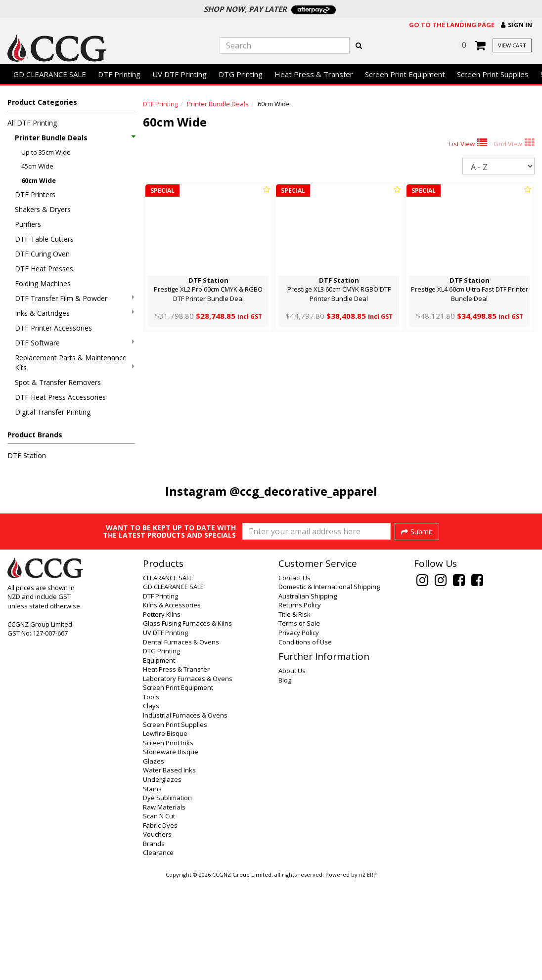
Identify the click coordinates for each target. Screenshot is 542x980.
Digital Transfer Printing (53, 412)
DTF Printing (119, 74)
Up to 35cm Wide (46, 152)
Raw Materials (164, 905)
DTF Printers (35, 194)
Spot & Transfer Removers (58, 382)
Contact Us (294, 676)
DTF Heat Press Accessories (60, 397)
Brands (154, 942)
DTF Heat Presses (44, 269)
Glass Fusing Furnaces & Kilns (187, 722)
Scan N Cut (159, 914)
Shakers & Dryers (43, 209)
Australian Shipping (308, 694)
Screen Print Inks (168, 841)
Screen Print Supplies (493, 74)
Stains (152, 887)
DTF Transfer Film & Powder (75, 298)
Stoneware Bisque (171, 850)
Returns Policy (300, 703)
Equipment (159, 759)
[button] (517, 25)
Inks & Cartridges (75, 313)
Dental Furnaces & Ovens (181, 740)
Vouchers (157, 933)
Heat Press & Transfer (314, 74)
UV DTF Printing (180, 74)
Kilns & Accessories (172, 703)
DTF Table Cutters (44, 239)
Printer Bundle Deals (75, 138)
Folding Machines (43, 283)
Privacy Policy (299, 731)
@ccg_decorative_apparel (303, 491)
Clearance (158, 951)
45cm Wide (37, 166)
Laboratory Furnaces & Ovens (188, 777)
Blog (285, 778)
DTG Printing (241, 74)
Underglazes (162, 878)
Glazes (154, 859)
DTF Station (27, 455)
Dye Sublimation (167, 896)
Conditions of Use (305, 740)
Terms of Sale (299, 722)
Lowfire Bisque (165, 832)
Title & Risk (294, 713)
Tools (151, 795)
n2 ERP (368, 973)
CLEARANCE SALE (168, 676)
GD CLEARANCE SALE (50, 74)
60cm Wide (39, 180)
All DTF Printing (32, 123)
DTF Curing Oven (42, 254)
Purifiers (28, 224)
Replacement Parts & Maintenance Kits (75, 362)
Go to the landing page (452, 25)
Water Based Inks (169, 868)
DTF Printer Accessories (53, 328)
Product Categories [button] (42, 102)
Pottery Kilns (162, 713)
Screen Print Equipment (405, 74)
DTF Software (75, 343)
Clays (151, 804)
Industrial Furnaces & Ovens (185, 813)
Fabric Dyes (160, 924)
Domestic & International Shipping (329, 685)
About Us (292, 769)
